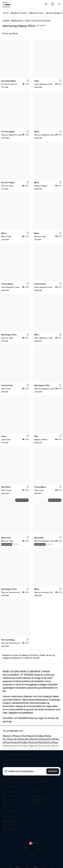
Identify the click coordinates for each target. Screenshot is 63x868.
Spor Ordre (8, 796)
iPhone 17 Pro (19, 736)
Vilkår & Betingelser (12, 822)
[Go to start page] (6, 5)
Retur (5, 807)
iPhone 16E (23, 739)
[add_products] (28, 81)
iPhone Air (12, 739)
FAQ (5, 803)
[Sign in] (46, 4)
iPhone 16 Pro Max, (19, 742)
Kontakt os (8, 799)
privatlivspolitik (35, 782)
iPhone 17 (7, 736)
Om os (35, 796)
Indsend (53, 771)
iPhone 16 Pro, (45, 739)
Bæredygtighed (39, 799)
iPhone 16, (34, 739)
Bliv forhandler (38, 803)
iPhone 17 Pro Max (35, 736)
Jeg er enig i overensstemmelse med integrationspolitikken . (25, 780)
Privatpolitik (8, 825)
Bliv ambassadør (11, 829)
